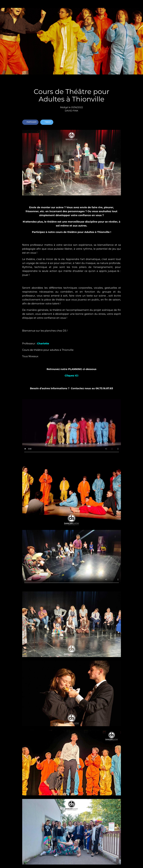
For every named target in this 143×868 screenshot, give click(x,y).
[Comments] (118, 122)
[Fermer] (4, 4)
